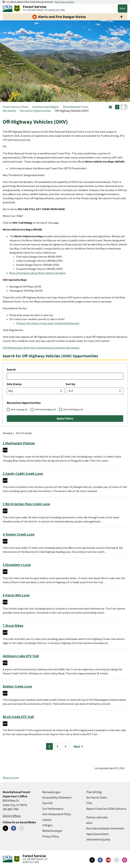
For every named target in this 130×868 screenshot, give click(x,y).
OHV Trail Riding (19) (73, 409)
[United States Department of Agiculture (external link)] (8, 8)
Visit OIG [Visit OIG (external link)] (47, 803)
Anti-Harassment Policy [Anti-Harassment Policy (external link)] (57, 814)
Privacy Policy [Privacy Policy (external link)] (51, 836)
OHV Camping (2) (19, 409)
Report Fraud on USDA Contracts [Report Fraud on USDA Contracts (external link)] (106, 809)
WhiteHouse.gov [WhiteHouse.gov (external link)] (52, 831)
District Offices (12, 816)
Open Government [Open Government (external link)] (97, 834)
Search (11, 370)
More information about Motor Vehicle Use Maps (38, 273)
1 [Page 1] (49, 746)
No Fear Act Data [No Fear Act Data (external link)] (96, 798)
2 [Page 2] (57, 746)
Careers (47, 820)
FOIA (89, 803)
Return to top (11, 777)
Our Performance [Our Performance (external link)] (53, 809)
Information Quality (98, 839)
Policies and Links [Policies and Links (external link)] (97, 817)
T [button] (117, 107)
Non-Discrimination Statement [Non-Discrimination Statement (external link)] (105, 828)
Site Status (14, 384)
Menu (123, 8)
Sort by (71, 384)
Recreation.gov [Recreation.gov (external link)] (51, 792)
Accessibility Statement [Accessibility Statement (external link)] (57, 798)
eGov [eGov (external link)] (89, 823)
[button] (110, 107)
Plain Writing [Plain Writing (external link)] (94, 792)
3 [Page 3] (66, 746)
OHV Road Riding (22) (45, 409)
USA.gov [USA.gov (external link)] (47, 825)
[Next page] (79, 746)
